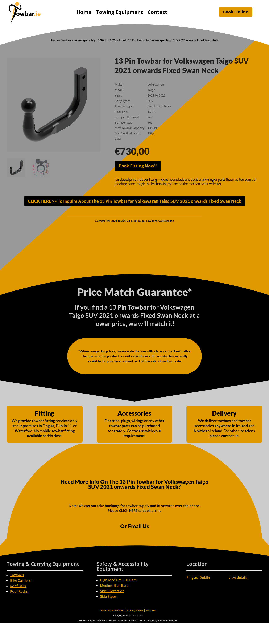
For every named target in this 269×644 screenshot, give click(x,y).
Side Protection (112, 591)
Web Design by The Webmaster (158, 621)
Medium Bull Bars (114, 586)
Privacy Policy (135, 610)
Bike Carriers (20, 580)
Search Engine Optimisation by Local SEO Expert (108, 621)
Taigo (94, 40)
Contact (157, 12)
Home (84, 12)
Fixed (122, 40)
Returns (151, 610)
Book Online (236, 12)
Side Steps (108, 596)
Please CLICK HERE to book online (135, 511)
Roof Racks (19, 591)
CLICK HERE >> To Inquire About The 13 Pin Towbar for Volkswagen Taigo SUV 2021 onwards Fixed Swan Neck (135, 201)
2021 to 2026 (108, 40)
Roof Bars (18, 586)
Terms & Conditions (111, 610)
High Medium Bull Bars (118, 580)
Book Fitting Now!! (138, 166)
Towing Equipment (119, 12)
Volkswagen (81, 40)
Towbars (66, 40)
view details (238, 578)
